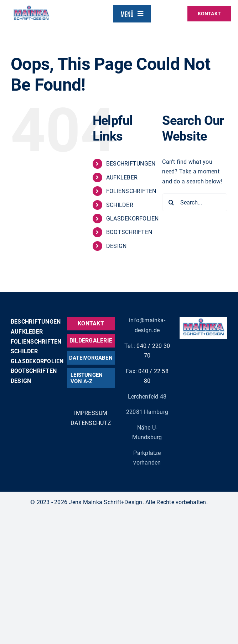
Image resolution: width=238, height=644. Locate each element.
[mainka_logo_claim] (31, 7)
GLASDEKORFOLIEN (133, 219)
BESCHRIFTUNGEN (131, 164)
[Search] (171, 202)
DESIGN (116, 246)
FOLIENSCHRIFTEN (131, 191)
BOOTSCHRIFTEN (129, 232)
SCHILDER (120, 205)
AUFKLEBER (122, 178)
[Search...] (195, 202)
